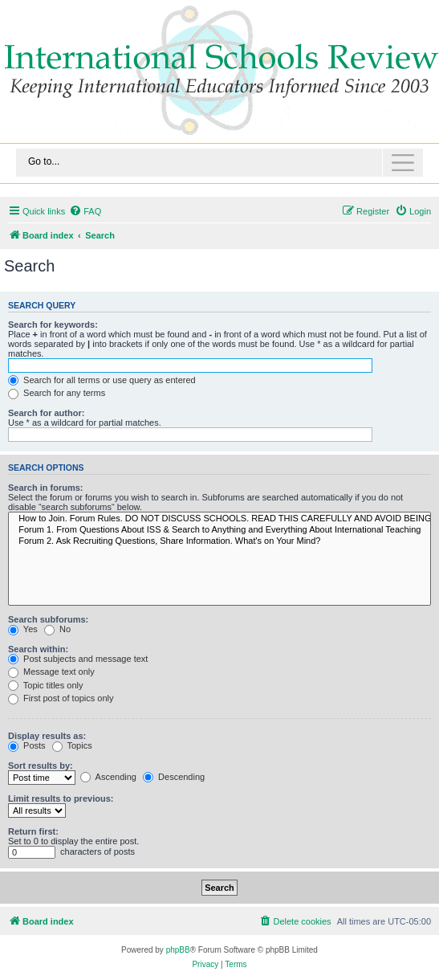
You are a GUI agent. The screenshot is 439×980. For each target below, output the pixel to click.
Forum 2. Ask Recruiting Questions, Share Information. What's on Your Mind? (219, 541)
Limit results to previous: (61, 798)
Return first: (33, 831)
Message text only (51, 672)
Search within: (38, 649)
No (57, 629)
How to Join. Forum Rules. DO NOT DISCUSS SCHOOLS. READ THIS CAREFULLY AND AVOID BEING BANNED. (219, 519)
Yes (23, 629)
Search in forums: (46, 488)
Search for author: (46, 413)
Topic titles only (45, 685)
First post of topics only (61, 698)
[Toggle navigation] (219, 163)
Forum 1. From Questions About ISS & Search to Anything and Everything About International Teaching (219, 530)
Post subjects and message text (78, 659)
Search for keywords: (53, 325)
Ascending (108, 777)
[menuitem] (85, 211)
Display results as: (47, 736)
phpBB (178, 950)
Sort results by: (41, 766)
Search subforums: (48, 619)
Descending (174, 777)
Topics (72, 745)
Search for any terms (57, 393)
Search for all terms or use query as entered (102, 380)
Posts (27, 745)
